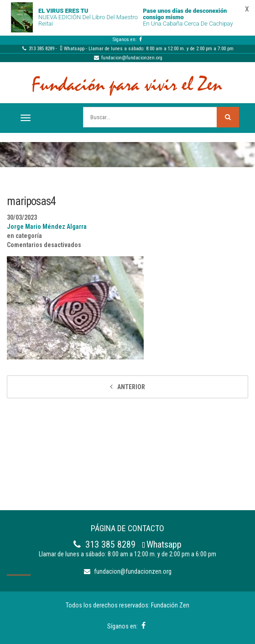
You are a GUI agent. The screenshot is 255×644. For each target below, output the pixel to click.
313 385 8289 (38, 49)
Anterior (131, 387)
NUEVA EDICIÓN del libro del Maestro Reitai (88, 20)
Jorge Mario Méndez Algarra (47, 227)
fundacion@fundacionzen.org (128, 58)
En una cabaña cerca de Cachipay (188, 24)
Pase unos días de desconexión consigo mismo (185, 14)
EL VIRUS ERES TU (63, 11)
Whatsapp (74, 49)
